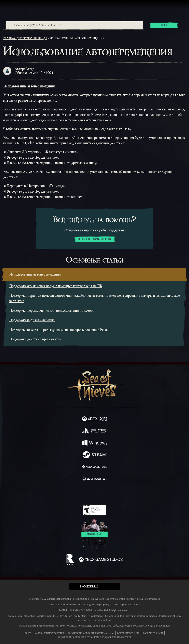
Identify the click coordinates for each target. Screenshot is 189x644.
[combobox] (74, 25)
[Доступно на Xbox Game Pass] (95, 467)
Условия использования (49, 633)
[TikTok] (115, 493)
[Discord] (106, 493)
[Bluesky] (123, 493)
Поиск (164, 25)
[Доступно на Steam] (95, 455)
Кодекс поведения (128, 633)
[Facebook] (65, 493)
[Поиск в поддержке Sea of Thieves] (75, 25)
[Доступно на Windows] (95, 443)
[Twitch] (82, 493)
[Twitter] (73, 493)
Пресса (27, 633)
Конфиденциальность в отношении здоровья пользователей (94, 637)
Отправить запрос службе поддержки (95, 239)
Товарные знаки (153, 633)
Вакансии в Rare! (94, 535)
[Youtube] (94, 493)
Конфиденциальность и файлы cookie (90, 633)
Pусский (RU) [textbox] (89, 587)
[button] (95, 587)
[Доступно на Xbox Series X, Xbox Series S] (95, 419)
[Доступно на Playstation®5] (95, 431)
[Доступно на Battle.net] (95, 479)
